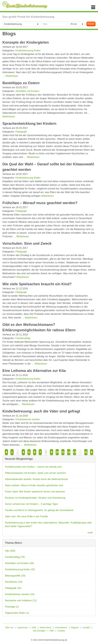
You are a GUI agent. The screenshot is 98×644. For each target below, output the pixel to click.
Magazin (75, 627)
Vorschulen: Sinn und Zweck (27, 243)
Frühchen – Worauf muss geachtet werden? (40, 203)
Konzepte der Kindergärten (26, 42)
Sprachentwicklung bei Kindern (29, 123)
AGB (34, 627)
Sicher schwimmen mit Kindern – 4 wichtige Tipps (31, 504)
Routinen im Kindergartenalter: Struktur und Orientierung (35, 498)
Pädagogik (21, 132)
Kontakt (86, 627)
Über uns (9, 627)
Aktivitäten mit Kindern (27, 91)
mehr (90, 533)
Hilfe (52, 631)
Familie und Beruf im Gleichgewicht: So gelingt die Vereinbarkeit (39, 510)
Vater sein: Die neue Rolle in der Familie (26, 516)
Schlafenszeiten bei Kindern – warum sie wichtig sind (33, 467)
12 (69, 452)
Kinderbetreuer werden (28, 419)
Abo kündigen (39, 631)
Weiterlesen (12, 76)
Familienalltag (23, 338)
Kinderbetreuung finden (28, 50)
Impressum (23, 627)
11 (63, 452)
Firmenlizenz (61, 627)
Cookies (61, 631)
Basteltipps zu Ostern (21, 83)
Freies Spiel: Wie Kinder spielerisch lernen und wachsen (35, 492)
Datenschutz (46, 627)
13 (75, 452)
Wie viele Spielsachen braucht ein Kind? (37, 284)
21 (86, 452)
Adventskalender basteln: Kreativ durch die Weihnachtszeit (36, 479)
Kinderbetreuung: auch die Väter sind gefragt (41, 411)
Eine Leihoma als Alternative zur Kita (34, 371)
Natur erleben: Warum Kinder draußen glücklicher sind (34, 485)
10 (57, 452)
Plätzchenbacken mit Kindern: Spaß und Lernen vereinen (36, 473)
